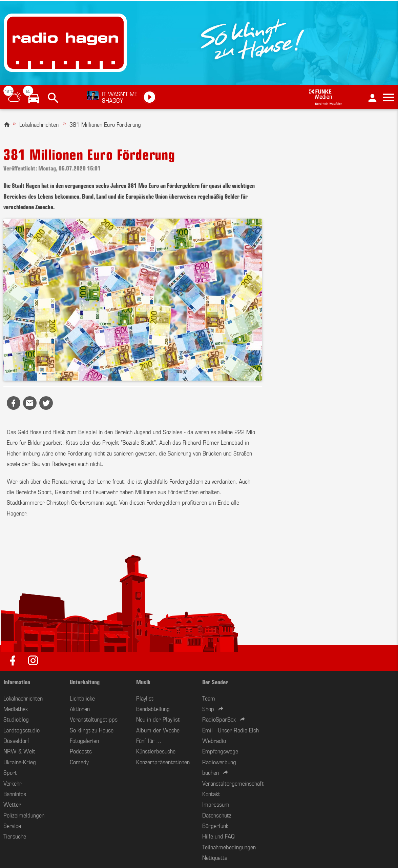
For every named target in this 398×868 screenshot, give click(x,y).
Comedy (79, 762)
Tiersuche (15, 836)
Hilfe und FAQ (218, 836)
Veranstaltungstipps (94, 719)
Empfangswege (220, 751)
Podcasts (81, 751)
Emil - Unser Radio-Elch (231, 730)
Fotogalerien (84, 740)
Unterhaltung (85, 682)
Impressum (216, 804)
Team (209, 698)
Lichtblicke (82, 698)
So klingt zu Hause (92, 730)
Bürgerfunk (215, 825)
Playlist (145, 698)
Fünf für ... (149, 740)
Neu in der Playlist (158, 719)
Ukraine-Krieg (20, 762)
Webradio (214, 740)
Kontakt (211, 793)
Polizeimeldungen (24, 815)
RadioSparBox (219, 719)
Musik (143, 682)
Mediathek (16, 708)
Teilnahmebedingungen (229, 847)
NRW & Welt (19, 751)
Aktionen (80, 708)
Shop (208, 708)
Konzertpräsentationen (163, 762)
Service (12, 825)
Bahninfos (15, 793)
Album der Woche (158, 730)
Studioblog (16, 719)
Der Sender (215, 682)
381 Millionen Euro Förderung (105, 124)
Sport (10, 772)
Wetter (12, 804)
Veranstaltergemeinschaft (233, 783)
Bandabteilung (153, 708)
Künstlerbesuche (156, 751)
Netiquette (215, 857)
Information (17, 682)
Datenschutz (217, 815)
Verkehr (13, 783)
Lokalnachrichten (39, 124)
